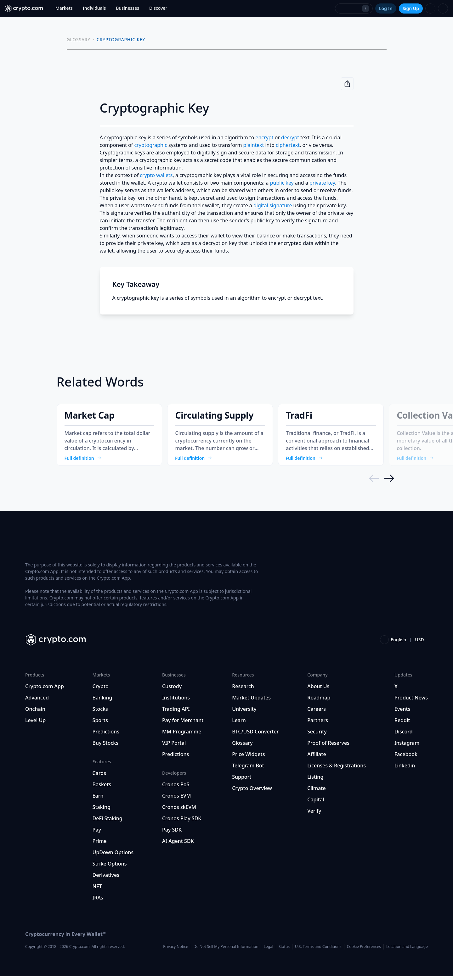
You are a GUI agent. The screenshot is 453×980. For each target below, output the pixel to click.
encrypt (265, 137)
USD (419, 643)
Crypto (101, 690)
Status (284, 950)
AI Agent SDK (178, 845)
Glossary (242, 747)
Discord (404, 735)
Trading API (176, 713)
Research (243, 690)
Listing (315, 781)
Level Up (35, 724)
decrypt (290, 137)
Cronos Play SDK (182, 822)
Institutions (176, 701)
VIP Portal (174, 747)
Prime (100, 845)
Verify (314, 815)
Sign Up (411, 8)
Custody (172, 690)
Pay (97, 833)
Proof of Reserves (328, 747)
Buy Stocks (105, 747)
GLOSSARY (79, 39)
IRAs (98, 901)
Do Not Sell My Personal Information (226, 950)
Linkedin (405, 769)
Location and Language (407, 950)
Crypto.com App (45, 690)
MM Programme (182, 735)
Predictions (106, 735)
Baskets (102, 788)
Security (317, 735)
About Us (318, 690)
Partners (318, 724)
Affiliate (317, 758)
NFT (97, 890)
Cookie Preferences (364, 950)
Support (242, 781)
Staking (102, 811)
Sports (100, 724)
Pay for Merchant (183, 724)
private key (322, 183)
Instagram (407, 747)
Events (402, 713)
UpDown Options (113, 856)
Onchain (35, 713)
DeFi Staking (108, 822)
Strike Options (110, 867)
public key (282, 183)
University (244, 713)
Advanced (37, 701)
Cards (99, 777)
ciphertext (288, 145)
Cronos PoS (176, 788)
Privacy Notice (176, 950)
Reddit (402, 724)
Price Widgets (248, 758)
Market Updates (251, 701)
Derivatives (106, 879)
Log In (386, 8)
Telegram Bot (248, 769)
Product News (411, 701)
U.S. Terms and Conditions (318, 950)
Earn (98, 799)
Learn (239, 724)
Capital (316, 803)
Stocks (100, 713)
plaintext (254, 145)
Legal (269, 950)
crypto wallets (156, 175)
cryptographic (150, 145)
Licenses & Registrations (337, 769)
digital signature (273, 205)
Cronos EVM (177, 799)
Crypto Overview (252, 792)
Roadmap (319, 701)
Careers (317, 713)
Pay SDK (172, 833)
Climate (316, 792)
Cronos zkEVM (179, 811)
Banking (102, 701)
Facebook (406, 758)
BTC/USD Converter (255, 735)
